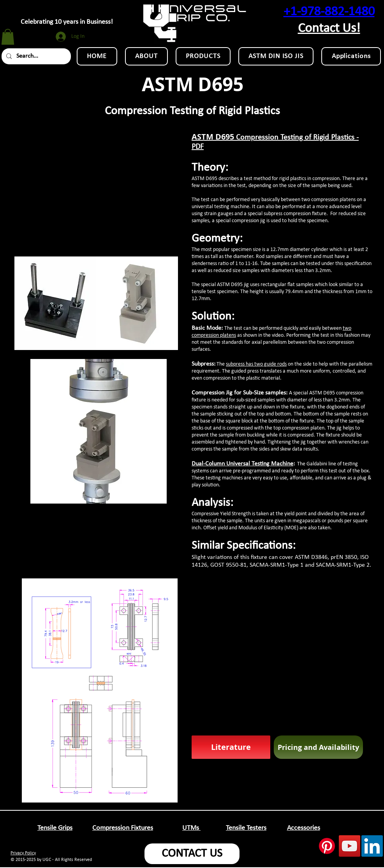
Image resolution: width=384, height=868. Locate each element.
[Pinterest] (327, 846)
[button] (8, 37)
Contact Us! (329, 29)
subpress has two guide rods (256, 364)
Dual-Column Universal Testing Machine (242, 464)
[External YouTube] (98, 184)
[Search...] (35, 56)
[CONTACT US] (192, 854)
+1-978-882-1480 (329, 12)
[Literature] (231, 747)
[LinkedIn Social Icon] (372, 846)
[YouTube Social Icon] (350, 846)
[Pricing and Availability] (318, 747)
